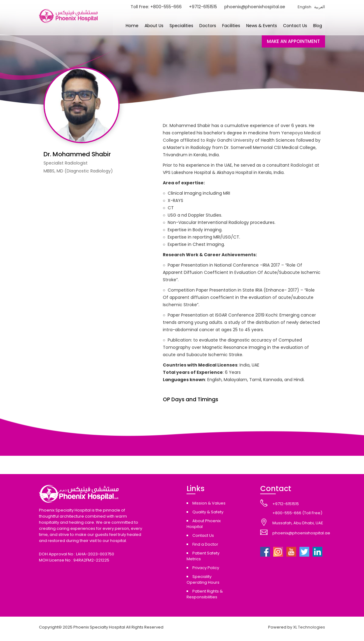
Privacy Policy (206, 568)
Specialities (181, 26)
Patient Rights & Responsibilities (205, 594)
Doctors (208, 26)
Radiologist (302, 165)
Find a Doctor (205, 544)
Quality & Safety (208, 512)
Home (132, 26)
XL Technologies (309, 627)
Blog (318, 26)
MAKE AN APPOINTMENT (293, 41)
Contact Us (295, 26)
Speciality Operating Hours (203, 579)
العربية (320, 7)
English (304, 7)
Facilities (231, 26)
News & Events (262, 26)
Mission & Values (209, 503)
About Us (154, 26)
